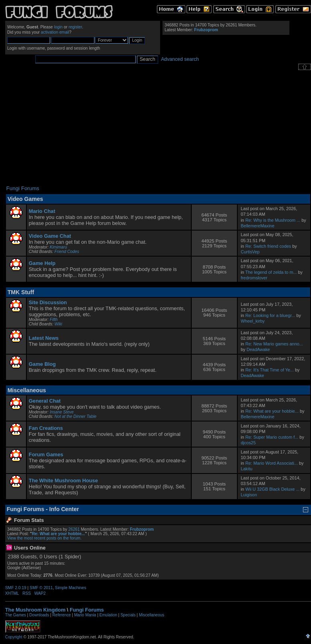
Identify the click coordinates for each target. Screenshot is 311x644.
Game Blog (42, 364)
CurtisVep (250, 252)
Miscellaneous (151, 615)
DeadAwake (258, 349)
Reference (62, 615)
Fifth (54, 320)
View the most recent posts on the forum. (44, 538)
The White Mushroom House (63, 480)
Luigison (249, 495)
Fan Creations (46, 428)
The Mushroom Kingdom (35, 610)
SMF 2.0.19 (16, 588)
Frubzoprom (206, 30)
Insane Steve (62, 412)
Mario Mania (85, 615)
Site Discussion (48, 302)
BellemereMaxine (257, 226)
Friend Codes (67, 252)
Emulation (108, 615)
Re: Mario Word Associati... (272, 463)
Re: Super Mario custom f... (272, 437)
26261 (74, 529)
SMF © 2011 (41, 588)
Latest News (44, 338)
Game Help (42, 263)
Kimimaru (58, 247)
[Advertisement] (158, 128)
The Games (16, 615)
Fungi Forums (87, 610)
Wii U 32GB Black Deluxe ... (272, 489)
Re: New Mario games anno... (274, 344)
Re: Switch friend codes (268, 246)
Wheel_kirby (253, 321)
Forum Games (46, 454)
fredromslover (254, 278)
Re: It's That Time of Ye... (270, 370)
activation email (55, 32)
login (58, 27)
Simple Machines (70, 588)
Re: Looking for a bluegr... (270, 315)
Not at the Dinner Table (75, 416)
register (75, 27)
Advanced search (180, 59)
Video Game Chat (50, 236)
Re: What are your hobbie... (272, 411)
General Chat (45, 401)
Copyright (14, 637)
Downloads (39, 615)
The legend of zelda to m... (271, 272)
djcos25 (248, 443)
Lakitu (246, 469)
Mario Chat (42, 211)
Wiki (58, 324)
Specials (128, 615)
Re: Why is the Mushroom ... (273, 220)
